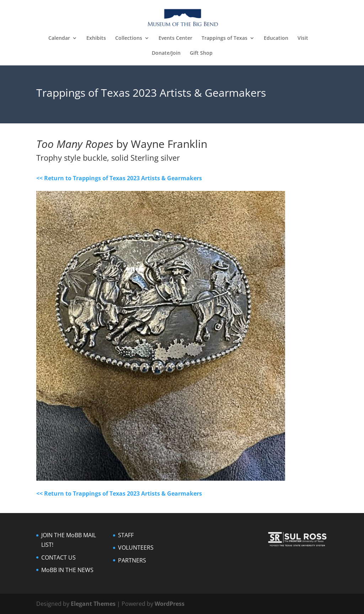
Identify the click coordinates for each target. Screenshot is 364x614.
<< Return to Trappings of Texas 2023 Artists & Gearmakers (119, 178)
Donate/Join (166, 53)
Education (276, 38)
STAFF (126, 535)
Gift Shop (201, 53)
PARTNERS (132, 560)
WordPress (170, 604)
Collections (129, 38)
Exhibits (96, 38)
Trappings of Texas (224, 38)
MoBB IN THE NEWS (67, 570)
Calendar (59, 38)
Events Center (175, 38)
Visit (303, 38)
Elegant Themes (93, 604)
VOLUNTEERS (136, 548)
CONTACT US (58, 557)
